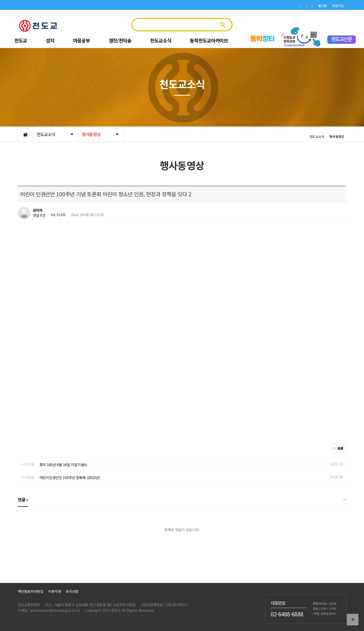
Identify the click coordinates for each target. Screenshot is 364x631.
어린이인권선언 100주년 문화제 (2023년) (70, 477)
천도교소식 (161, 40)
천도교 (21, 40)
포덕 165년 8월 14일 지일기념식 (63, 465)
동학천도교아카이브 (209, 40)
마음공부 (82, 40)
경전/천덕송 (120, 40)
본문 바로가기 (0, 0)
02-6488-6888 (287, 614)
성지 (50, 40)
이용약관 (54, 591)
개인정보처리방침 (31, 591)
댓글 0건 (39, 215)
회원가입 (338, 6)
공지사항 (72, 591)
